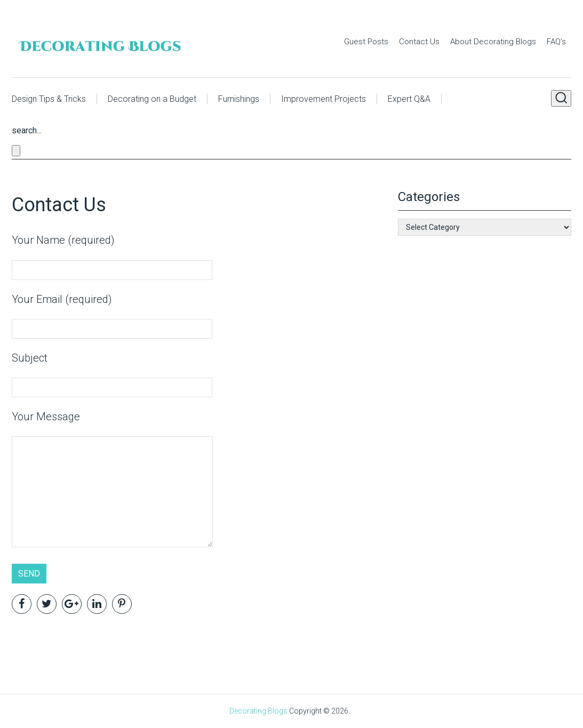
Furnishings (239, 99)
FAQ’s (556, 42)
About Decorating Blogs (493, 42)
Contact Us (419, 42)
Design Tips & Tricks (49, 99)
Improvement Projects (324, 99)
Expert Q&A (409, 99)
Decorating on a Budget (152, 99)
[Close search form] (16, 151)
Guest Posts (366, 42)
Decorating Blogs (258, 711)
